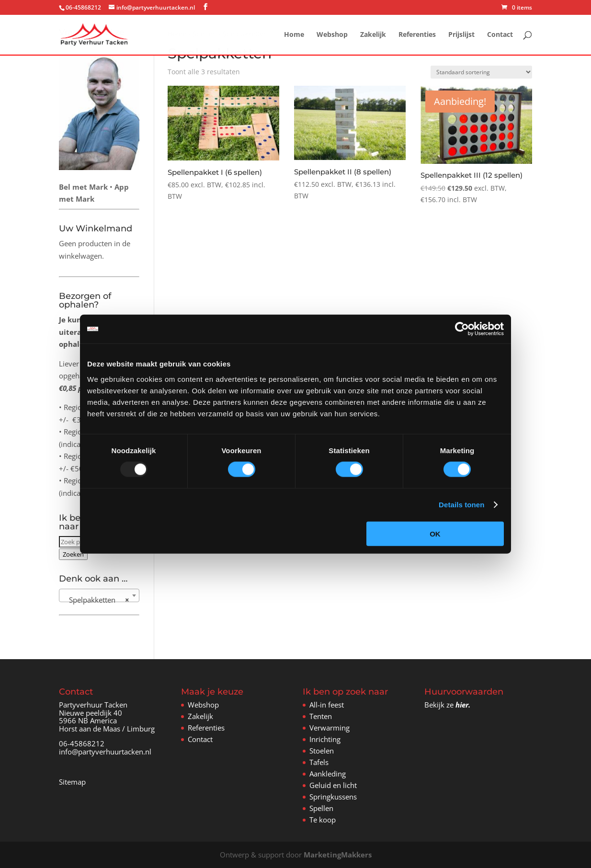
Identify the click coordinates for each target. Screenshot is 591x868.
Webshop (332, 35)
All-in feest (327, 705)
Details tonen (461, 505)
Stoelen (322, 751)
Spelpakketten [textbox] (96, 600)
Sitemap (72, 782)
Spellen (321, 808)
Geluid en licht (333, 785)
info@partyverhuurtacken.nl (105, 752)
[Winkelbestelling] (481, 72)
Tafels (319, 762)
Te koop (323, 820)
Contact (500, 35)
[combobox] (99, 595)
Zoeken (73, 554)
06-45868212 (82, 743)
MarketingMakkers (338, 855)
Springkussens (333, 797)
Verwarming (330, 728)
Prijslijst (461, 35)
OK (435, 533)
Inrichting (325, 739)
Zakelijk (373, 35)
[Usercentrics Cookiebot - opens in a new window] (462, 329)
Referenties (417, 35)
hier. (463, 705)
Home (294, 35)
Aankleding (328, 774)
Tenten (321, 716)
